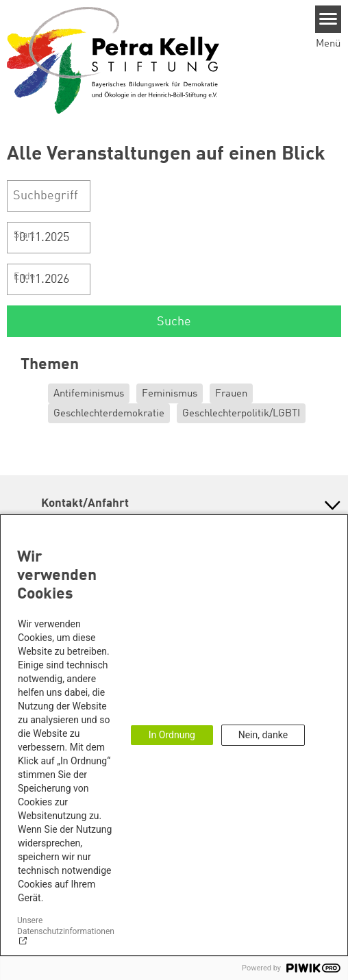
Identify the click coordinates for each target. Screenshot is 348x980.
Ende (24, 277)
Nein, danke (263, 735)
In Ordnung (172, 735)
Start (24, 235)
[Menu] (328, 19)
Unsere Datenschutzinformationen (66, 925)
